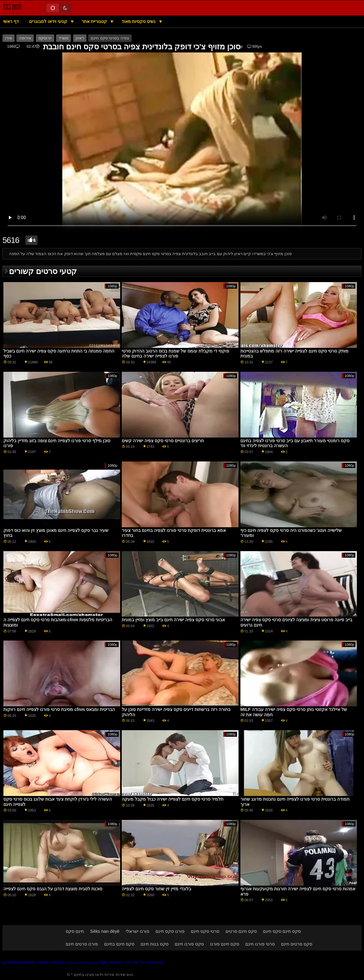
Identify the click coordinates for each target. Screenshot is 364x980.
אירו (9, 38)
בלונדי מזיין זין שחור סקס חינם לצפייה (156, 889)
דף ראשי (11, 21)
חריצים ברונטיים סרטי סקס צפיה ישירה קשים (163, 441)
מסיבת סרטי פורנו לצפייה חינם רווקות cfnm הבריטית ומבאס (59, 709)
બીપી (126, 963)
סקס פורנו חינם (189, 944)
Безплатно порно (19, 963)
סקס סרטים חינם (297, 944)
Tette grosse (50, 963)
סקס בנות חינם (155, 944)
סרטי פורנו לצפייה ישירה (81, 963)
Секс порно (111, 963)
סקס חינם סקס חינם (282, 931)
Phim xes (156, 963)
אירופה (25, 38)
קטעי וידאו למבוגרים (49, 21)
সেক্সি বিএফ (138, 963)
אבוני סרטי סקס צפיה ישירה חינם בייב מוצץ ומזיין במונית (173, 620)
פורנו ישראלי (138, 931)
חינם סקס (75, 931)
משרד (64, 38)
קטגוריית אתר (95, 21)
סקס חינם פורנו (225, 944)
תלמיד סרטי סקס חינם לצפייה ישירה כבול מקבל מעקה (173, 799)
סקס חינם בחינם (119, 944)
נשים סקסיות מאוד (139, 21)
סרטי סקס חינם (205, 931)
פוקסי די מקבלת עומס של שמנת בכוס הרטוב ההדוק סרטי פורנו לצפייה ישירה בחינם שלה (175, 354)
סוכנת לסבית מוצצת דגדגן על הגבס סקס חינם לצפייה (53, 889)
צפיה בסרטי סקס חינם (110, 38)
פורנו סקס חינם (170, 931)
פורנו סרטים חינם (82, 944)
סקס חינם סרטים (241, 931)
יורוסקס (45, 38)
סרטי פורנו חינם (260, 944)
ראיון (80, 38)
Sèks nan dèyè (105, 931)
